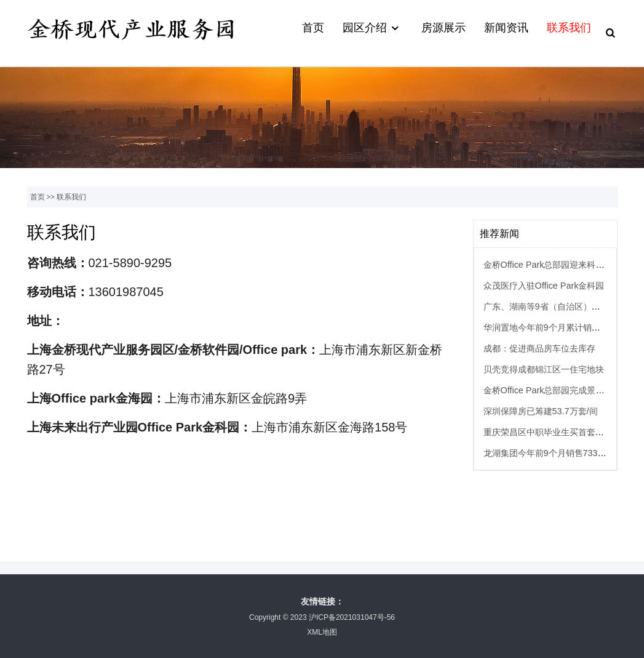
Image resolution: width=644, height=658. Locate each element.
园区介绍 (372, 29)
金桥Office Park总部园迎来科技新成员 (557, 265)
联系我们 (569, 28)
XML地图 (322, 632)
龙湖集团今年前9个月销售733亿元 (549, 453)
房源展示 (443, 28)
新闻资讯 (506, 28)
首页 (313, 28)
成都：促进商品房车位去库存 (539, 348)
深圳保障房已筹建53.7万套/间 (541, 411)
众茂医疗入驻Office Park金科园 (544, 286)
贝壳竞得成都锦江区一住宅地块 (544, 369)
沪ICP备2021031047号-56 (352, 617)
